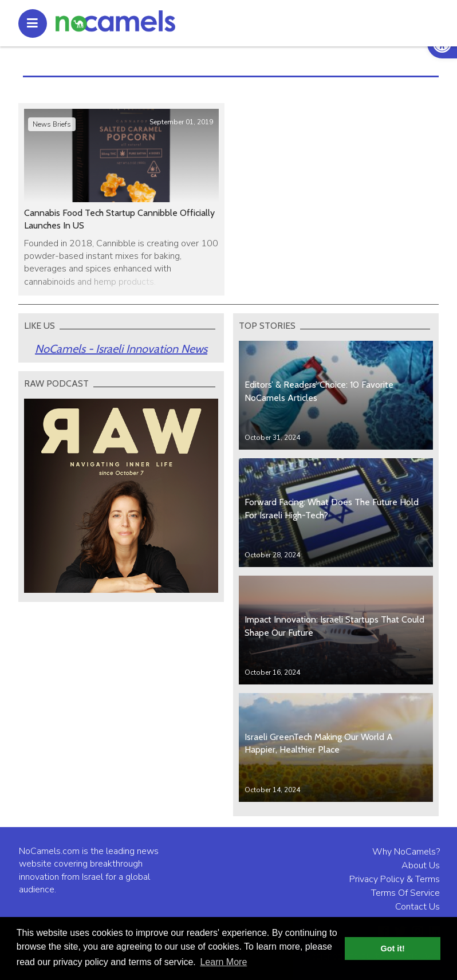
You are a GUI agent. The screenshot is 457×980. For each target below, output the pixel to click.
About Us (421, 865)
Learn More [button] (223, 962)
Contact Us (417, 907)
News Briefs (52, 124)
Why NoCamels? (406, 852)
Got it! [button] (393, 948)
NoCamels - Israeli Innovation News (121, 349)
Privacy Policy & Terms (395, 879)
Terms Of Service (405, 893)
